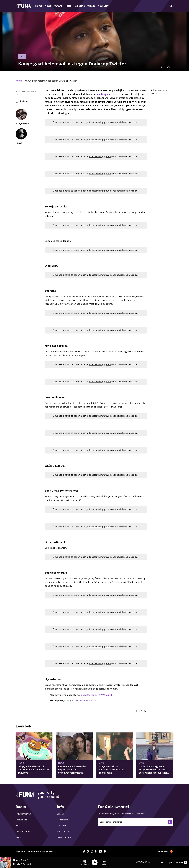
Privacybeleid (47, 851)
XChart (58, 6)
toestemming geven (100, 122)
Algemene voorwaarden (27, 851)
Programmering (23, 814)
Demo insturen (23, 832)
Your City (104, 6)
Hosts (19, 826)
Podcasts (79, 6)
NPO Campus (63, 832)
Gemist (19, 837)
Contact (61, 814)
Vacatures (62, 826)
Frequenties (21, 820)
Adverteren (62, 820)
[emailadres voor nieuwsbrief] (136, 822)
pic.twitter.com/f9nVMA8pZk (97, 695)
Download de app (65, 837)
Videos (91, 6)
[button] (85, 862)
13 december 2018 (86, 701)
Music (68, 6)
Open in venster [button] (177, 862)
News (48, 6)
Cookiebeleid (162, 851)
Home (39, 6)
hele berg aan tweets (108, 94)
